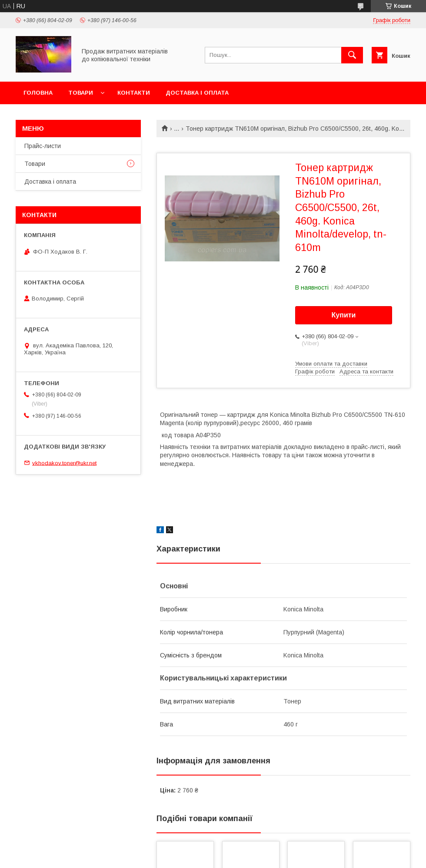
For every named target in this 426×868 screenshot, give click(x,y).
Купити (344, 315)
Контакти (134, 93)
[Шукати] (352, 55)
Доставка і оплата (197, 93)
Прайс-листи (43, 146)
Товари (81, 93)
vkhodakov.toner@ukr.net (64, 463)
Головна (38, 93)
